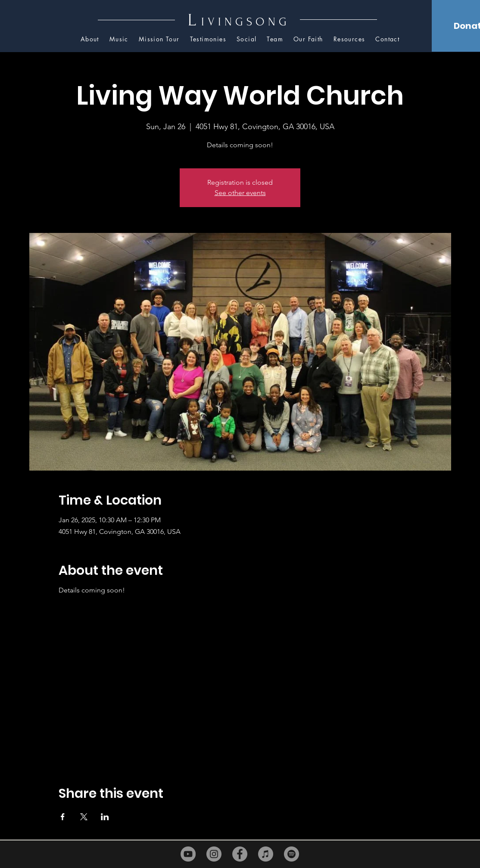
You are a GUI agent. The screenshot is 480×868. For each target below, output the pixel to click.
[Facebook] (240, 854)
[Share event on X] (84, 817)
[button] (349, 39)
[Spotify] (291, 854)
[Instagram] (214, 854)
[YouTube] (188, 854)
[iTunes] (266, 854)
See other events (240, 193)
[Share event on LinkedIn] (105, 817)
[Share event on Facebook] (63, 817)
